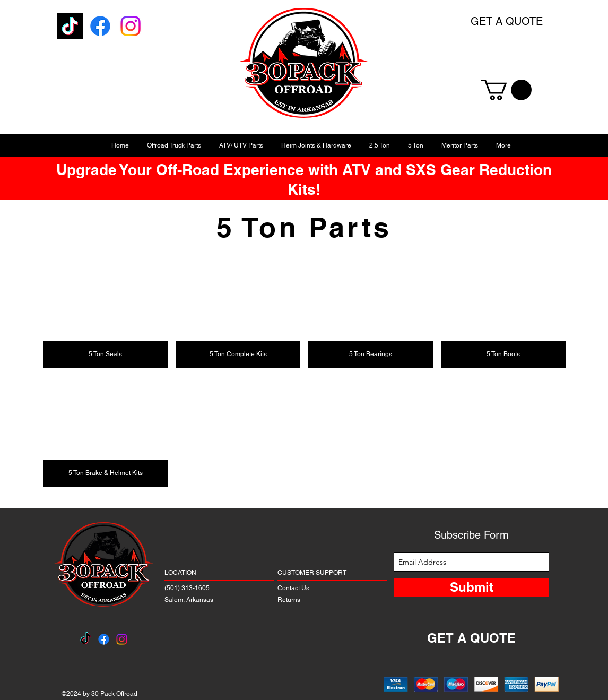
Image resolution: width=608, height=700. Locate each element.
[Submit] (471, 587)
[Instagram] (131, 26)
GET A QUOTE (507, 21)
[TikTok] (70, 26)
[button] (506, 90)
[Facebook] (100, 26)
